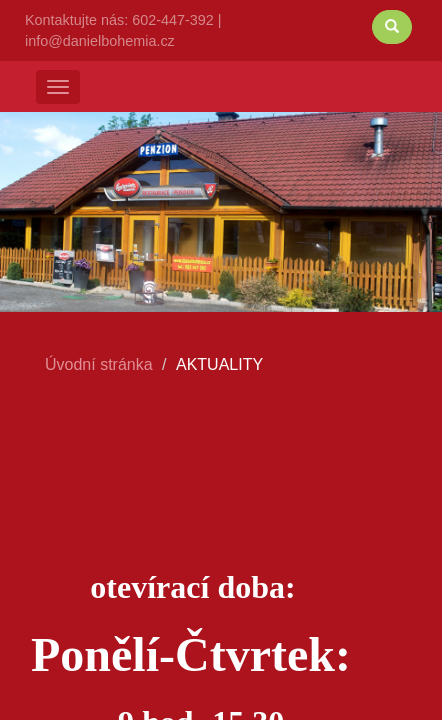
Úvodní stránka (99, 364)
